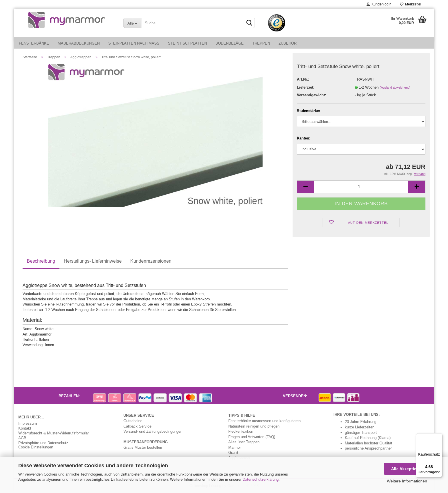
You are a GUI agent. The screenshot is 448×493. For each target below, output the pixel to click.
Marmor (235, 447)
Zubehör (288, 43)
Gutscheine (133, 421)
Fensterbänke (34, 43)
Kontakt (25, 428)
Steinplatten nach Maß (134, 43)
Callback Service (137, 426)
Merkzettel (411, 4)
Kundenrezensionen (151, 261)
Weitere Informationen (407, 481)
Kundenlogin (379, 4)
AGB (22, 438)
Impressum (28, 423)
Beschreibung (41, 261)
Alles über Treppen (244, 442)
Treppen (261, 43)
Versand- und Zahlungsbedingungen (153, 431)
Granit (233, 452)
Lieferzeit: (306, 87)
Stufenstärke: (308, 111)
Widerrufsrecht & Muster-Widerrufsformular (54, 433)
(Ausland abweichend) (395, 87)
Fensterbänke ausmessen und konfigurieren (264, 421)
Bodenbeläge (230, 43)
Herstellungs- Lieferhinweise (93, 261)
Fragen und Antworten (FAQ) (252, 437)
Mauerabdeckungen (79, 43)
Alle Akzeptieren (407, 469)
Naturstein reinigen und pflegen (254, 426)
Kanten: (304, 138)
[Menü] (439, 437)
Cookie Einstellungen (36, 447)
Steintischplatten (187, 43)
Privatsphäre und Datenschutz (43, 443)
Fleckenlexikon (241, 431)
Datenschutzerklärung (261, 479)
